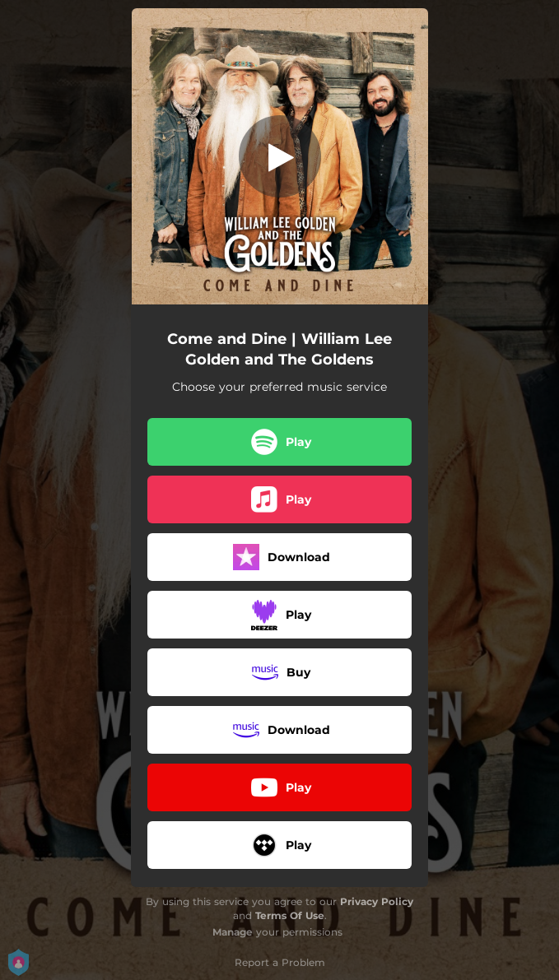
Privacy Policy (377, 901)
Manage (233, 932)
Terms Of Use (290, 915)
